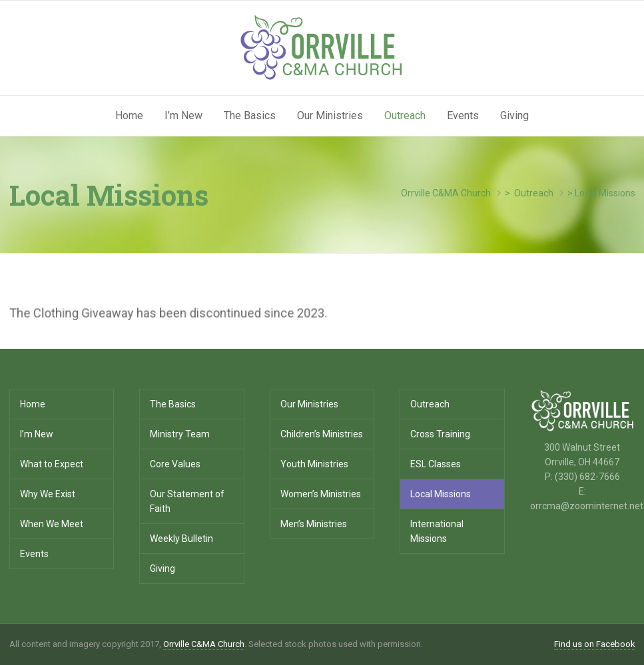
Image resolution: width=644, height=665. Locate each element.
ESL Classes (436, 464)
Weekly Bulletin (181, 539)
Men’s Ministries (314, 524)
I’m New (183, 115)
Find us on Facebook (595, 644)
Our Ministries (330, 115)
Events (463, 115)
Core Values (175, 464)
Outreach (405, 115)
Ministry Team (180, 434)
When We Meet (52, 524)
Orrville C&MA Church (204, 644)
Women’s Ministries (321, 494)
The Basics (250, 115)
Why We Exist (48, 494)
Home (129, 115)
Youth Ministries (314, 464)
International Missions (437, 531)
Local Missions (441, 494)
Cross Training (440, 434)
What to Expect (52, 464)
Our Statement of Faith (187, 501)
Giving (514, 115)
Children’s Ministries (322, 434)
